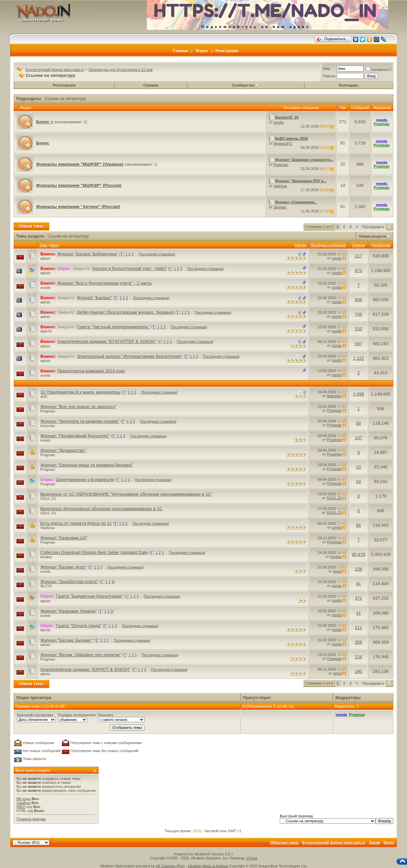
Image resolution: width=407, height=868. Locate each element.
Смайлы (24, 803)
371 (358, 598)
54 (358, 482)
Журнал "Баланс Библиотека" (88, 254)
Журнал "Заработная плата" (69, 582)
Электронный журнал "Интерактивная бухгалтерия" (130, 356)
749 (358, 314)
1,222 (358, 358)
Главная (180, 51)
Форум (202, 51)
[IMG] (21, 807)
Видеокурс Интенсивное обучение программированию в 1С (102, 509)
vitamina (280, 186)
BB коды (24, 799)
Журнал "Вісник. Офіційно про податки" (81, 655)
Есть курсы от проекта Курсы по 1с (76, 523)
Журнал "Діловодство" (63, 450)
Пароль (329, 76)
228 (358, 569)
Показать (106, 715)
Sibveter (280, 207)
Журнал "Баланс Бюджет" (67, 640)
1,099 (358, 394)
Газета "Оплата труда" (79, 626)
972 (358, 271)
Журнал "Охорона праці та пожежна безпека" (87, 465)
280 (358, 671)
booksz (46, 557)
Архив (375, 842)
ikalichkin (335, 396)
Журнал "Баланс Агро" (63, 567)
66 (358, 525)
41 (358, 584)
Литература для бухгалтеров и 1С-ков (120, 70)
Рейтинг (301, 245)
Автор (55, 245)
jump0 (337, 527)
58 (358, 423)
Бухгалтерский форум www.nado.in (55, 70)
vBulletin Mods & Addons (208, 866)
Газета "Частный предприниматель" (114, 327)
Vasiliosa (48, 528)
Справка (151, 85)
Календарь (349, 85)
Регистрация (227, 51)
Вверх (389, 842)
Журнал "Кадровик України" (69, 611)
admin (45, 258)
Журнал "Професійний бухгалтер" (75, 436)
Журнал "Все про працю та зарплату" (79, 407)
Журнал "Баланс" (95, 298)
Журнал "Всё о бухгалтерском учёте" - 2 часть (105, 283)
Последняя (373, 227)
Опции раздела (372, 236)
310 (358, 329)
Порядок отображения (77, 715)
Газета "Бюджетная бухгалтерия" (89, 596)
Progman (281, 165)
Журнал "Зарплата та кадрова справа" (80, 421)
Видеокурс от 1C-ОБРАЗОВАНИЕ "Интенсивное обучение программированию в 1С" (127, 494)
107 (358, 438)
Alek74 (46, 331)
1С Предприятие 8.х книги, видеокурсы (81, 392)
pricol (337, 571)
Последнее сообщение (328, 245)
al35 (44, 397)
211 (358, 628)
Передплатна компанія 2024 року (91, 371)
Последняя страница (156, 254)
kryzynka (48, 426)
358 (358, 642)
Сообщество (246, 85)
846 (358, 300)
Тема (43, 245)
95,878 (358, 554)
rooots (279, 122)
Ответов (359, 245)
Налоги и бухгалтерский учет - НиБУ (129, 269)
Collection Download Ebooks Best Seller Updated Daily (94, 552)
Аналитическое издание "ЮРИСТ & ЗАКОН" (86, 669)
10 (358, 467)
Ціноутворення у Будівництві (85, 480)
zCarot (252, 858)
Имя (327, 69)
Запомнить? (379, 70)
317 (358, 256)
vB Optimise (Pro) (170, 866)
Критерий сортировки (35, 715)
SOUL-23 (48, 499)
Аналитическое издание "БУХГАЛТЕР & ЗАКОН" (107, 341)
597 (358, 344)
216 (358, 657)
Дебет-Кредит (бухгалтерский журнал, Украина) (125, 312)
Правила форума (31, 819)
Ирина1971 (283, 143)
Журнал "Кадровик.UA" (64, 538)
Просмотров (381, 245)
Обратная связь (285, 842)
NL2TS (46, 586)
